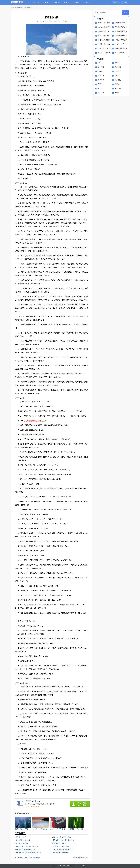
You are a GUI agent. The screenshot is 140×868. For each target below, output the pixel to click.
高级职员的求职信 (22, 843)
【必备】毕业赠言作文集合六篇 (64, 840)
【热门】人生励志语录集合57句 (64, 849)
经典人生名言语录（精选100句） (32, 858)
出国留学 (88, 3)
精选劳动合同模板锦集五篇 (62, 837)
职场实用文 (36, 3)
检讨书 (117, 63)
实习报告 (101, 76)
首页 (13, 8)
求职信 (117, 93)
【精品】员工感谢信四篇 (61, 846)
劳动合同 (101, 80)
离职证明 (101, 93)
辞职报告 (101, 67)
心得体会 (118, 84)
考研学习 (78, 3)
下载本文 (65, 21)
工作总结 (118, 67)
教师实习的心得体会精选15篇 (26, 849)
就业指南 (57, 3)
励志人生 (47, 3)
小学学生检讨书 (103, 31)
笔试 (116, 76)
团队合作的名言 (83, 858)
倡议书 (100, 63)
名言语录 (27, 8)
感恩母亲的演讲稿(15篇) (61, 852)
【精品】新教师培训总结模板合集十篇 (29, 852)
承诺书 (100, 84)
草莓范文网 (66, 866)
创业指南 (68, 3)
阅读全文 (57, 21)
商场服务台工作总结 (60, 843)
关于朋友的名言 (21, 837)
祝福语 (100, 71)
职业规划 (118, 71)
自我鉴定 (118, 80)
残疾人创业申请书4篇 (23, 840)
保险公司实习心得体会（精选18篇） (29, 846)
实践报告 (101, 88)
